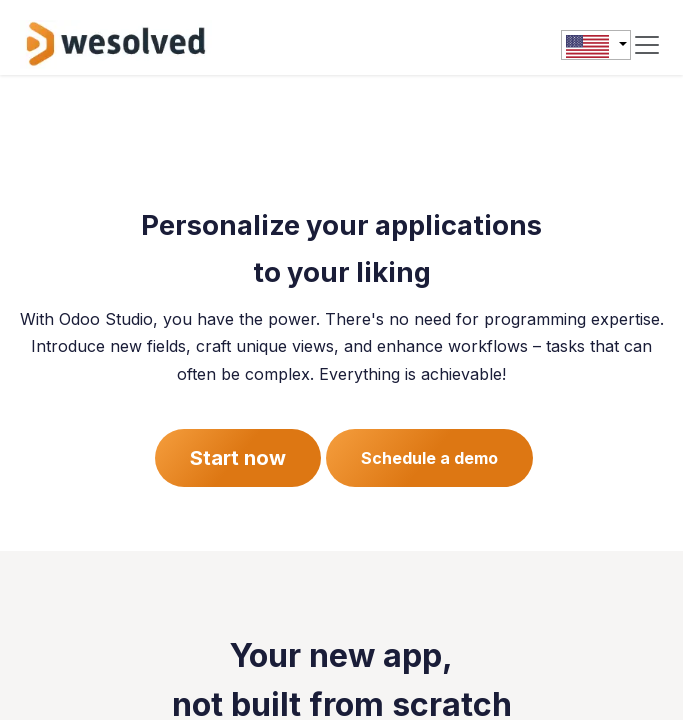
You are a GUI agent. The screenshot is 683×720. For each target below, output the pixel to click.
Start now (238, 458)
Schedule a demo (429, 458)
